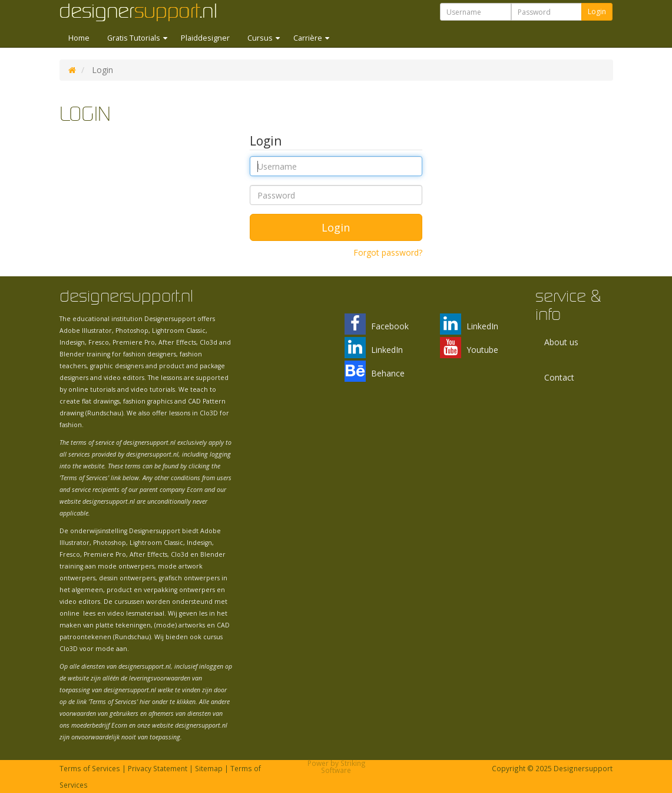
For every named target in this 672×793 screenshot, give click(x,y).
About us (561, 342)
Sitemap (209, 768)
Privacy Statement (158, 768)
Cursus (261, 38)
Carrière (309, 38)
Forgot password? (388, 252)
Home (79, 38)
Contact (559, 377)
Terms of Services (90, 768)
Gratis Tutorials (135, 38)
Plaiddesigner (205, 38)
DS (72, 70)
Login (597, 11)
